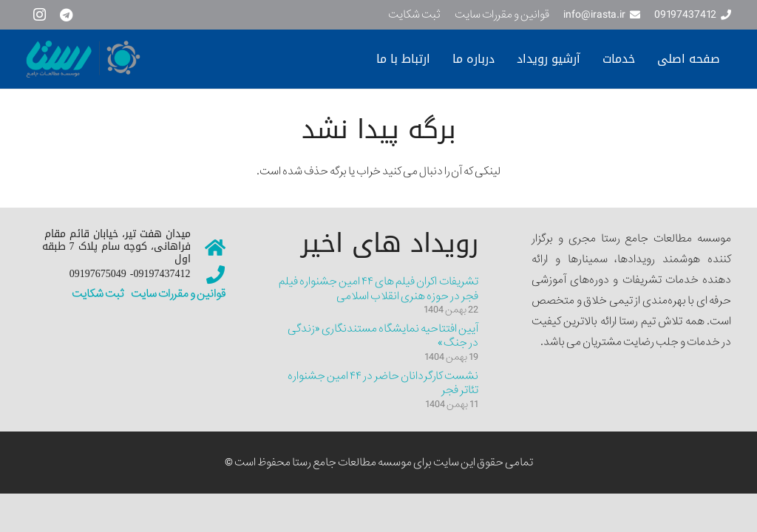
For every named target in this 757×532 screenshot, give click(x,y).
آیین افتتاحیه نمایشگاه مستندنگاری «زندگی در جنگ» (383, 336)
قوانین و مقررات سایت (177, 294)
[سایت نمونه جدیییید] (140, 59)
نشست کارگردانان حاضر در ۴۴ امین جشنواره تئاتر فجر (383, 383)
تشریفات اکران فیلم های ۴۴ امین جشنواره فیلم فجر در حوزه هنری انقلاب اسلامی (378, 289)
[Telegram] (66, 15)
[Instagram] (39, 15)
